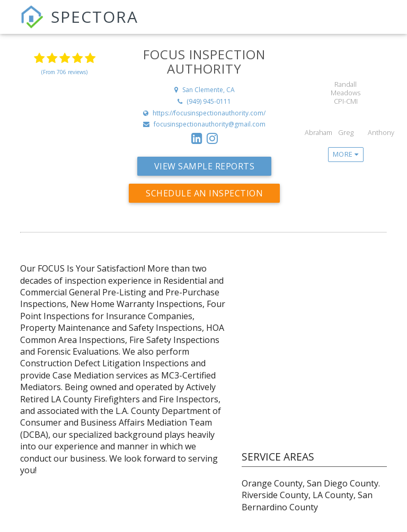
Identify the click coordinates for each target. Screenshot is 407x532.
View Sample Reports (205, 166)
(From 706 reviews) (64, 72)
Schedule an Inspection (204, 193)
